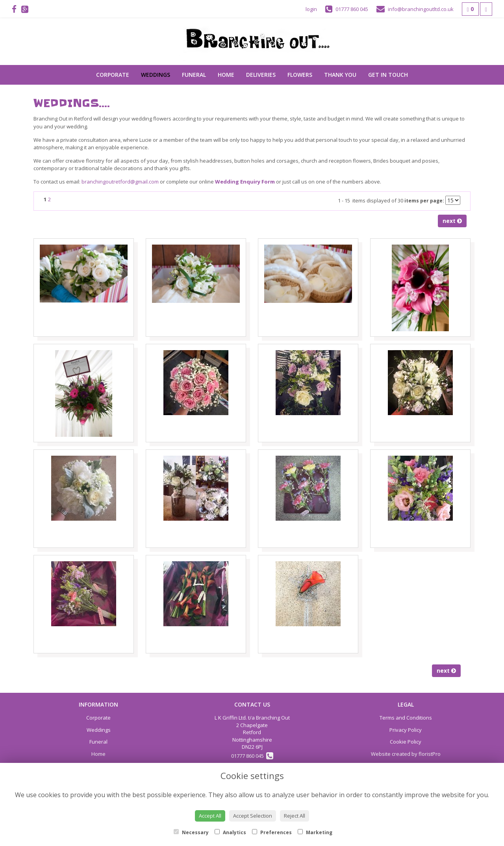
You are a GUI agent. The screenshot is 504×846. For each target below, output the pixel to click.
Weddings (156, 75)
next (452, 221)
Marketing (315, 832)
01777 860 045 (252, 756)
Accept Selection (253, 816)
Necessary (191, 832)
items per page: (424, 201)
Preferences (272, 832)
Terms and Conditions (406, 718)
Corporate (113, 75)
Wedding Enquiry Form (245, 182)
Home (226, 75)
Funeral (194, 75)
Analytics (230, 832)
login (311, 9)
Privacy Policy (406, 730)
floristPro (430, 754)
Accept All (210, 816)
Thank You (340, 75)
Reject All (295, 816)
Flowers (300, 75)
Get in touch (388, 75)
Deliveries (261, 75)
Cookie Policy (406, 742)
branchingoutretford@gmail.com (120, 182)
